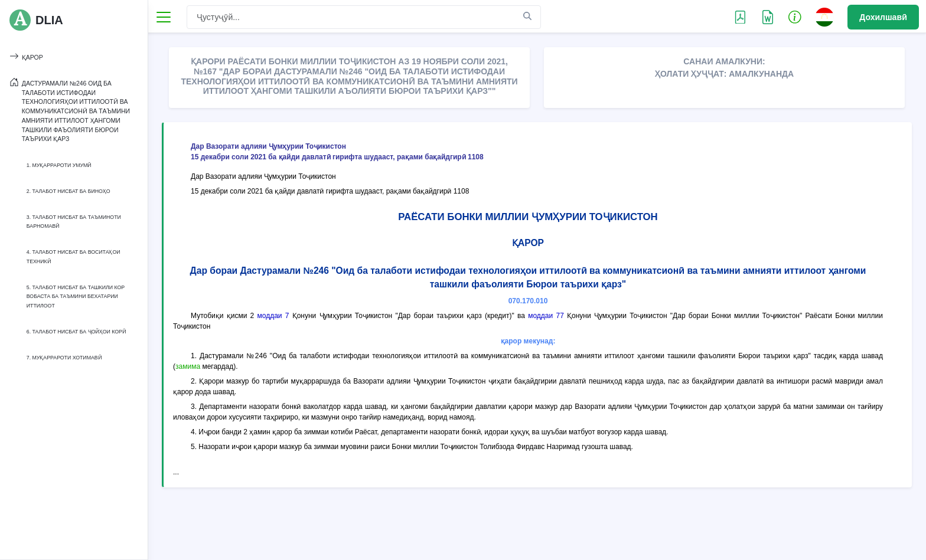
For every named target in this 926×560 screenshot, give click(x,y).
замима (188, 366)
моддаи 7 (273, 316)
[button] (795, 17)
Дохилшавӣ (883, 17)
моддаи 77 (546, 316)
